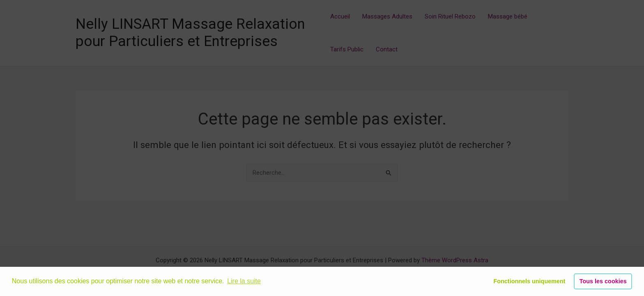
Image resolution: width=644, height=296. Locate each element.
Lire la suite (244, 281)
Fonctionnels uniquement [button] (529, 281)
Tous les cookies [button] (603, 281)
